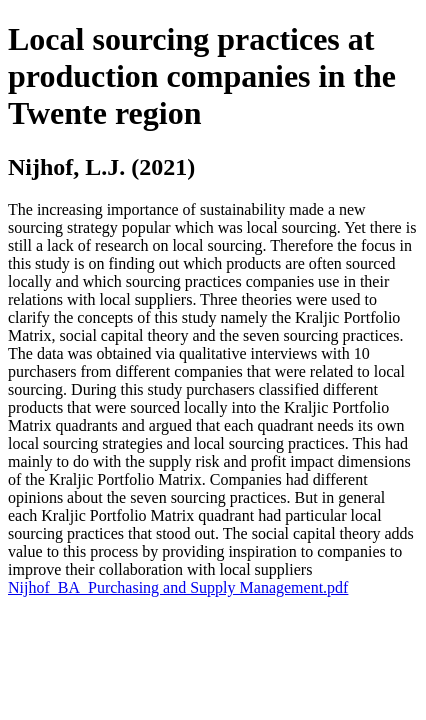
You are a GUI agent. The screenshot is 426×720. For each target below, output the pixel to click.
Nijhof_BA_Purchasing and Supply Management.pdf (178, 587)
